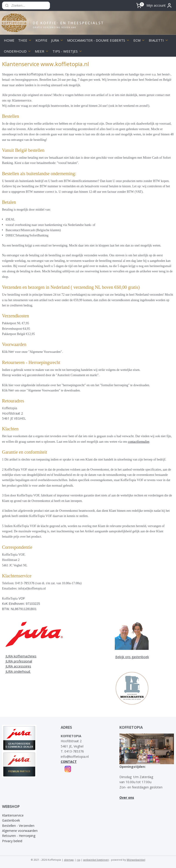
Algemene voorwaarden (20, 831)
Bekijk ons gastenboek (132, 657)
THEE (25, 40)
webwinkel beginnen (96, 860)
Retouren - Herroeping (19, 836)
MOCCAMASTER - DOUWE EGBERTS (98, 40)
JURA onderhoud (18, 671)
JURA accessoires (18, 666)
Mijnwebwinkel (136, 860)
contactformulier (139, 442)
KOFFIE (41, 40)
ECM (139, 40)
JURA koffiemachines (21, 656)
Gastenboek (11, 820)
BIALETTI (159, 40)
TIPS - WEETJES (67, 51)
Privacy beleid (12, 841)
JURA (57, 40)
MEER (42, 51)
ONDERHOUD (18, 51)
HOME (9, 40)
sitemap (69, 860)
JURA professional (19, 661)
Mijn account (159, 5)
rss (78, 860)
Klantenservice (13, 815)
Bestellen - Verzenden (18, 826)
